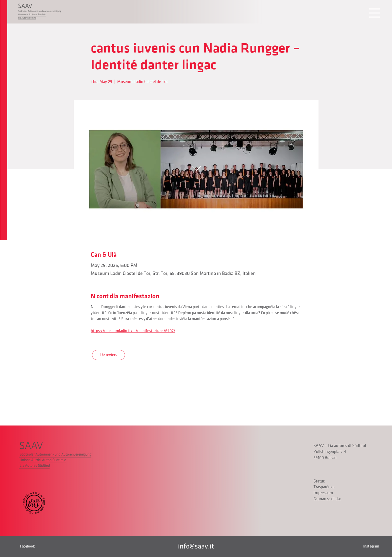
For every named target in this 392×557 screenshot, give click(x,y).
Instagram (371, 546)
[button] (374, 13)
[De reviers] (108, 355)
